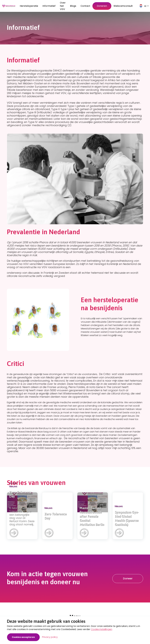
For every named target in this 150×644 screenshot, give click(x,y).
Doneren (102, 6)
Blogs (73, 6)
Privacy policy (50, 637)
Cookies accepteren (23, 637)
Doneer (128, 578)
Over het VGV (63, 6)
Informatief (49, 6)
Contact (85, 6)
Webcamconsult (123, 6)
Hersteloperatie (29, 6)
